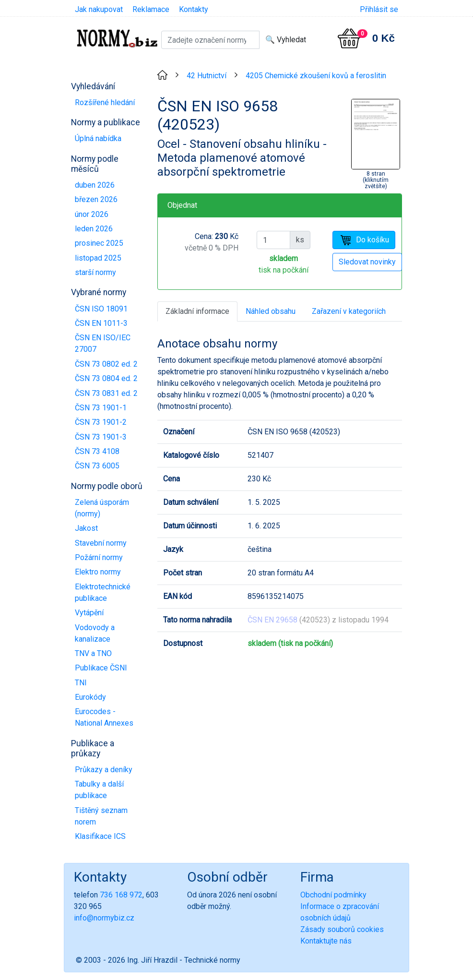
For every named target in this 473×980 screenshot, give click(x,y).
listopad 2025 (98, 258)
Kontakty (194, 9)
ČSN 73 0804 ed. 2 (106, 378)
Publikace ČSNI (101, 668)
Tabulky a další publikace (99, 790)
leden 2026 (94, 229)
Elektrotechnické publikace (103, 592)
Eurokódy (90, 697)
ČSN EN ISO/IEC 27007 (103, 343)
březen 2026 (96, 199)
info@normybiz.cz (104, 918)
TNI (81, 683)
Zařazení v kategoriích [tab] (349, 311)
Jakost (86, 528)
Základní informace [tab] (197, 311)
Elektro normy (98, 572)
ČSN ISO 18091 (101, 309)
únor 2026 (92, 214)
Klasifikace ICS (100, 836)
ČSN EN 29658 (272, 620)
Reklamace (151, 9)
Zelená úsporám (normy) (102, 508)
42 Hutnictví (207, 76)
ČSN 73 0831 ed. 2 (106, 393)
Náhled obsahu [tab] (271, 311)
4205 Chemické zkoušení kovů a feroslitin (316, 76)
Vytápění (89, 613)
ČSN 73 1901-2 (101, 422)
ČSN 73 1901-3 (101, 437)
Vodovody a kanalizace (95, 633)
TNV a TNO (93, 653)
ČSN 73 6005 (97, 466)
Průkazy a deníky (104, 770)
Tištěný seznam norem (101, 816)
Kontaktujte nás (326, 941)
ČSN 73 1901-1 (101, 408)
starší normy (95, 272)
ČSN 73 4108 (97, 451)
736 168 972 (121, 895)
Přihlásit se (379, 9)
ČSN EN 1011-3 (101, 323)
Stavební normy (101, 543)
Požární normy (99, 557)
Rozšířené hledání (105, 102)
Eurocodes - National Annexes (104, 717)
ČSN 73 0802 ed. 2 (106, 364)
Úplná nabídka (98, 138)
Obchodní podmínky (333, 895)
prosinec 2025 (99, 243)
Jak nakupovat (99, 9)
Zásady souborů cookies (342, 929)
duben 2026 (95, 185)
